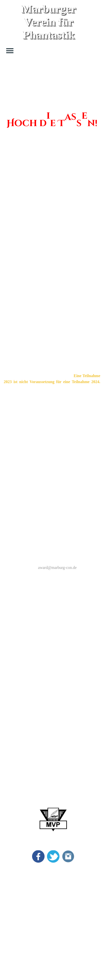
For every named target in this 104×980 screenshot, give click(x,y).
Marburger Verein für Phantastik (50, 22)
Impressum (71, 870)
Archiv (8, 900)
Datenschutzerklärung (79, 877)
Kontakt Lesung (75, 892)
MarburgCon (12, 870)
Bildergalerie (13, 892)
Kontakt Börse (74, 900)
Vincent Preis (13, 885)
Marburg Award (15, 877)
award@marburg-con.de (57, 568)
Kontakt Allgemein (77, 885)
